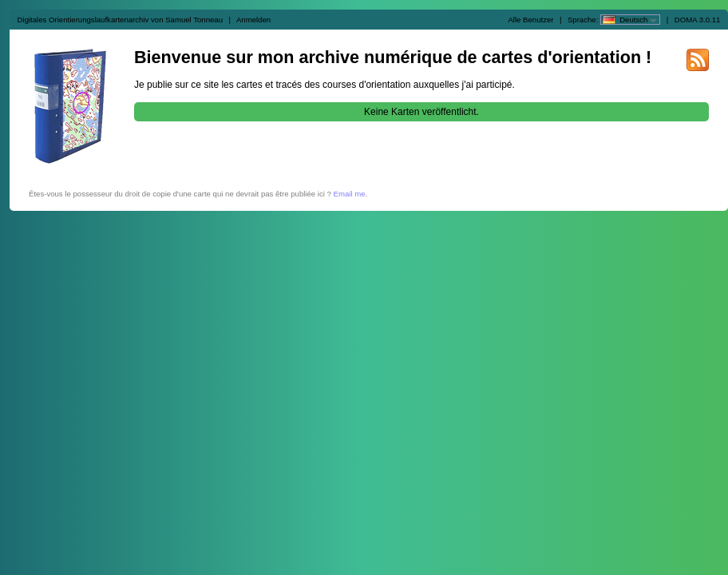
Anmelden (253, 20)
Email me (350, 194)
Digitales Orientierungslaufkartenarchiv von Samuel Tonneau (120, 20)
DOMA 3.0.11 (698, 20)
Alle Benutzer (530, 20)
